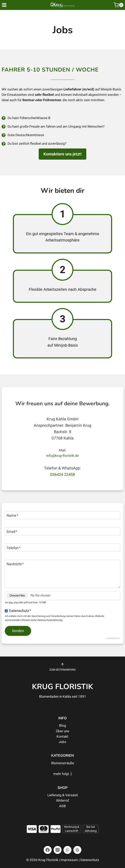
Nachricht (15, 564)
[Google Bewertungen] (77, 850)
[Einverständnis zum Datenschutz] (6, 611)
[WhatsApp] (67, 850)
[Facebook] (48, 850)
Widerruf (63, 800)
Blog (63, 725)
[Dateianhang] (62, 596)
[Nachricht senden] (18, 631)
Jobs (62, 742)
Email (12, 532)
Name (12, 515)
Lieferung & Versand (63, 795)
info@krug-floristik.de (62, 456)
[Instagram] (58, 850)
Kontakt (62, 736)
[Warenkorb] (119, 5)
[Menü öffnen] (7, 5)
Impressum (69, 860)
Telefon (13, 548)
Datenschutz (20, 611)
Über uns (63, 731)
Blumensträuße (63, 763)
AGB (62, 806)
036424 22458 (62, 474)
